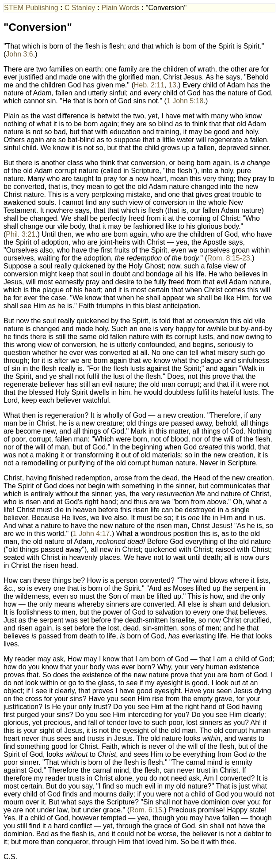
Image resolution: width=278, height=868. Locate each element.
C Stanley (80, 8)
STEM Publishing (31, 8)
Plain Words (121, 8)
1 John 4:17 (91, 534)
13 (172, 85)
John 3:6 (19, 54)
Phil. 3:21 (21, 234)
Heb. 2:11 (149, 85)
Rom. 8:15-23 (229, 258)
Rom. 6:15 (146, 810)
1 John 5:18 (185, 101)
